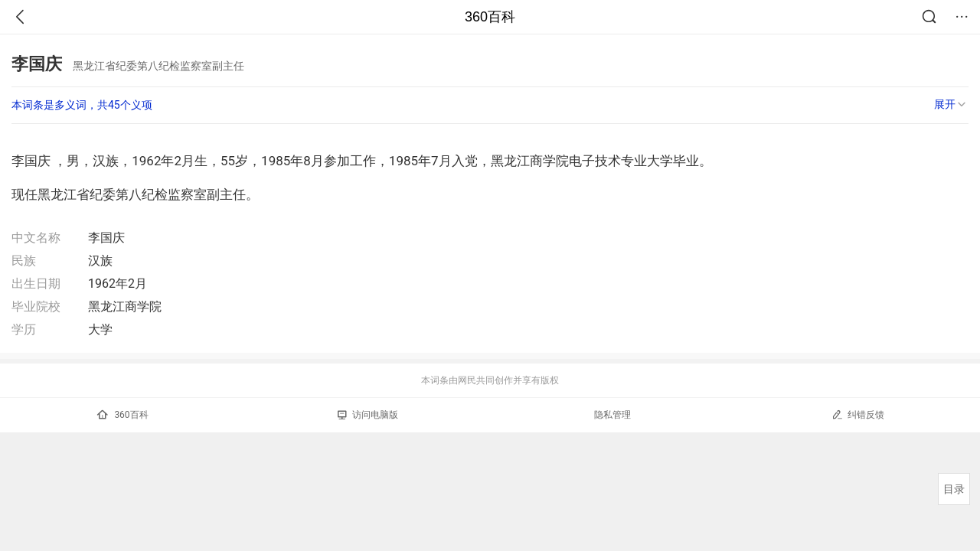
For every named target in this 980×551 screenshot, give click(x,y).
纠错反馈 (858, 414)
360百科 (490, 17)
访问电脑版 (368, 415)
